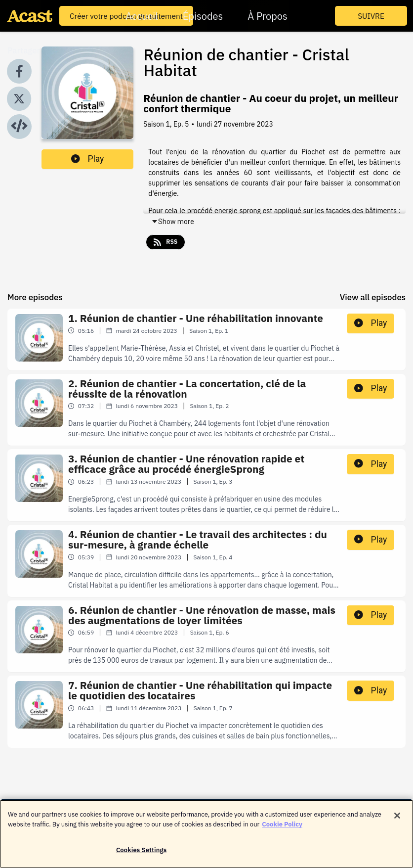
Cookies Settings (141, 853)
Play (87, 159)
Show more (173, 222)
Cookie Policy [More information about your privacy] (282, 827)
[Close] (397, 819)
